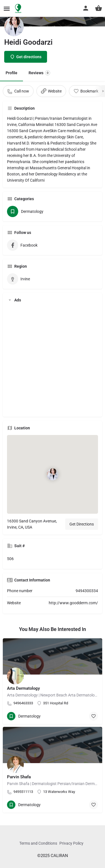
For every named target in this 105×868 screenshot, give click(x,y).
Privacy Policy (71, 843)
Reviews (39, 73)
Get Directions (82, 524)
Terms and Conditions (38, 843)
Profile (11, 73)
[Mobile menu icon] (7, 9)
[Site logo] (19, 8)
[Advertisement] (53, 360)
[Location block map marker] (53, 474)
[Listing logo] (14, 26)
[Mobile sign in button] (86, 8)
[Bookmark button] (94, 716)
